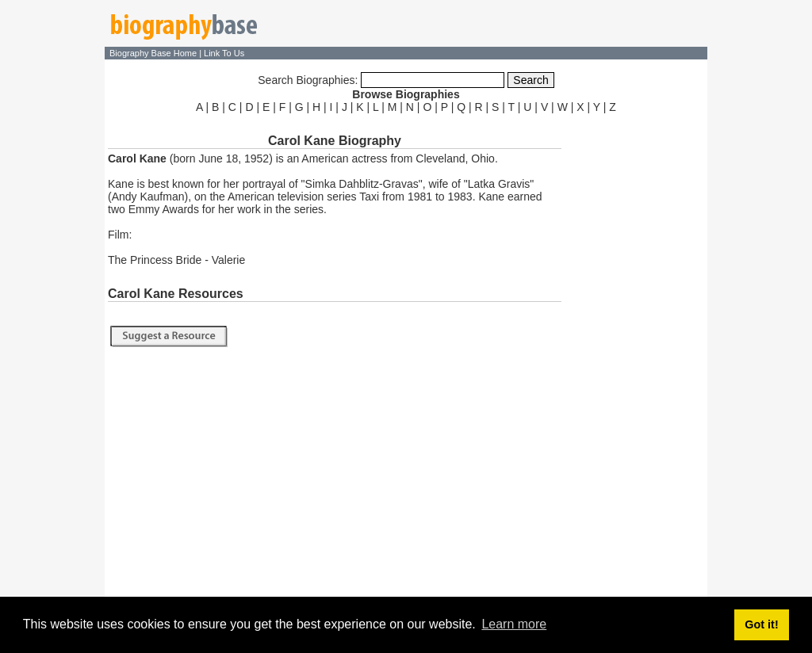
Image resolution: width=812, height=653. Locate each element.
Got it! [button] (761, 624)
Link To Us (224, 53)
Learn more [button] (514, 624)
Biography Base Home (154, 53)
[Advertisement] (636, 355)
